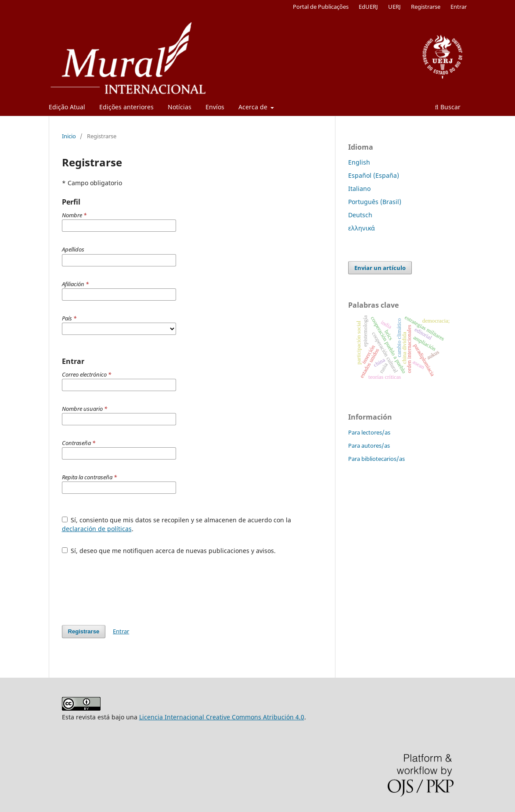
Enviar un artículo (380, 268)
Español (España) (374, 175)
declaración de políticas (97, 529)
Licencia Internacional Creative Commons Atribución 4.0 (222, 717)
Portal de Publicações (321, 7)
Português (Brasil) (375, 202)
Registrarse (426, 7)
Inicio (69, 136)
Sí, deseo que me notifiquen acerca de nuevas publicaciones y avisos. (169, 551)
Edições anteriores (126, 107)
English (359, 162)
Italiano (359, 189)
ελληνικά (362, 228)
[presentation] (129, 586)
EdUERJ (368, 7)
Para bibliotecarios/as (376, 459)
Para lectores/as (369, 432)
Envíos (215, 107)
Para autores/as (369, 446)
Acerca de (254, 107)
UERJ (394, 7)
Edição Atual (67, 107)
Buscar (448, 107)
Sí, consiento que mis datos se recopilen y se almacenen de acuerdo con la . (177, 524)
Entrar (459, 7)
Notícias (180, 107)
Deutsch (360, 215)
